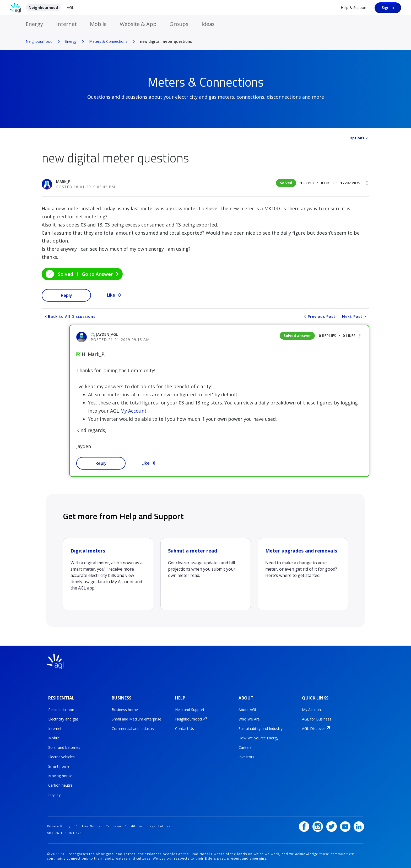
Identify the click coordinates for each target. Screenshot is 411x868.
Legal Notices (159, 825)
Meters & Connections (108, 41)
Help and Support (190, 709)
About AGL (248, 709)
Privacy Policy (59, 825)
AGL (70, 7)
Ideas (208, 24)
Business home (125, 709)
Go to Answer (97, 274)
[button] (367, 183)
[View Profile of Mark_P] (63, 182)
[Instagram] (318, 825)
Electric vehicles (61, 757)
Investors (246, 757)
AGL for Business (317, 719)
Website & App (138, 24)
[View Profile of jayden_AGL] (107, 334)
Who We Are (249, 719)
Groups (179, 24)
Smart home (59, 766)
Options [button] (357, 138)
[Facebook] (304, 825)
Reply (66, 295)
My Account (133, 411)
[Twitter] (332, 825)
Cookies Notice (88, 825)
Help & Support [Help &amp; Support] (354, 7)
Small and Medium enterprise (136, 719)
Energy (34, 24)
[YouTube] (345, 825)
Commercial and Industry (133, 728)
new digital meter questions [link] (166, 41)
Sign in (388, 7)
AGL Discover (313, 728)
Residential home (63, 709)
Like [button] (111, 295)
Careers (245, 747)
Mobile (98, 24)
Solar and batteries (64, 747)
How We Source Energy (258, 738)
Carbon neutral (61, 785)
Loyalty (54, 794)
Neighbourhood (43, 7)
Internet (66, 24)
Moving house (60, 775)
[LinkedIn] (359, 825)
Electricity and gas (63, 719)
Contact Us (185, 728)
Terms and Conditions (124, 825)
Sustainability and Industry (261, 728)
